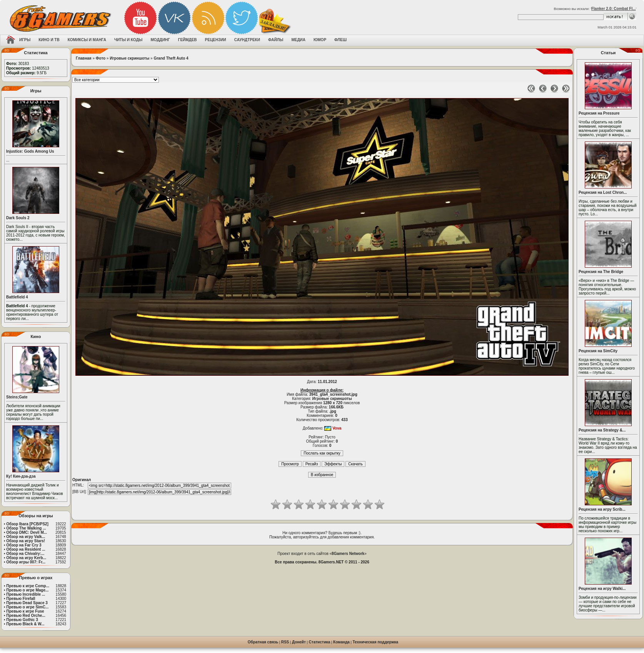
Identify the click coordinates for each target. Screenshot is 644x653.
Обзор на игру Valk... (26, 537)
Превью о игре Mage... (27, 590)
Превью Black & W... (25, 624)
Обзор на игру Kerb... (26, 558)
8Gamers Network (348, 554)
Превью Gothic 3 (22, 620)
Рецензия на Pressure (599, 113)
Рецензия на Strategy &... (602, 430)
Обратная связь (263, 642)
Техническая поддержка (376, 642)
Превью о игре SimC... (27, 607)
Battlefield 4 (17, 297)
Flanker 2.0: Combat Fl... (614, 9)
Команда (341, 642)
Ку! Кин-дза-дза (21, 476)
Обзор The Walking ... (26, 528)
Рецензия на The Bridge (601, 272)
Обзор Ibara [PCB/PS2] (27, 524)
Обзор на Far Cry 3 (24, 545)
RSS (285, 642)
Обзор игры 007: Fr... (26, 562)
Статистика (320, 642)
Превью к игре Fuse (25, 611)
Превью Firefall (21, 599)
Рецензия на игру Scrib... (602, 509)
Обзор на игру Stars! (26, 541)
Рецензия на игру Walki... (602, 589)
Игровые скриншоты (129, 58)
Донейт (299, 642)
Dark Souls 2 (18, 218)
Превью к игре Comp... (28, 586)
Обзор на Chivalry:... (25, 554)
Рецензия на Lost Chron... (603, 192)
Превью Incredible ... (26, 594)
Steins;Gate (17, 397)
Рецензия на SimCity (598, 351)
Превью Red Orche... (26, 616)
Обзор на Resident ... (26, 549)
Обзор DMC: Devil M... (27, 532)
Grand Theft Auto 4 (171, 58)
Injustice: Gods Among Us (30, 151)
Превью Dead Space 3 (27, 603)
